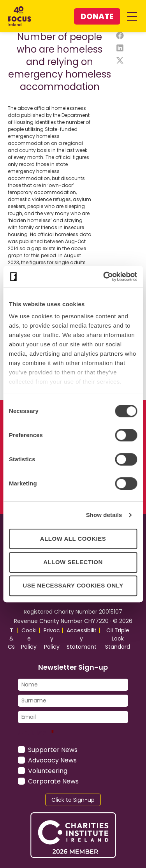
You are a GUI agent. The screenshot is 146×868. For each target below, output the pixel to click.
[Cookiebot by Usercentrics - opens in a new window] (104, 277)
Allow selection (73, 562)
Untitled (36, 733)
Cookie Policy (29, 639)
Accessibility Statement (82, 639)
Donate (97, 16)
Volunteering (48, 771)
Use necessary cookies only (73, 585)
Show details (104, 515)
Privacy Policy (52, 639)
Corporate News (53, 781)
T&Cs (11, 639)
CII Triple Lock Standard (118, 639)
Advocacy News (52, 760)
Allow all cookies (73, 539)
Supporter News (53, 750)
